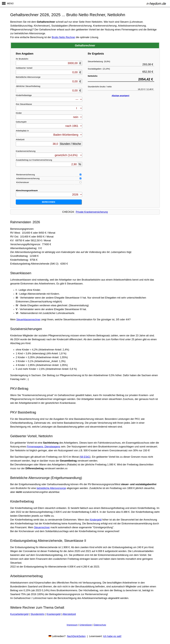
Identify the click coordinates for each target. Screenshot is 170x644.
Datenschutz (100, 625)
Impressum (72, 625)
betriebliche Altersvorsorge (51, 488)
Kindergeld (96, 520)
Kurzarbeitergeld (19, 614)
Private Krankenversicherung (92, 212)
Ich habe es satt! (112, 636)
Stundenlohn (37, 614)
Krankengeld (54, 614)
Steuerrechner (42, 527)
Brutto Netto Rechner (63, 37)
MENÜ (10, 4)
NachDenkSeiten (76, 636)
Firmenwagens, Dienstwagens (44, 447)
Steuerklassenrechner (28, 320)
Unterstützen (86, 625)
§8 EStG (85, 457)
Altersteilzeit (69, 614)
